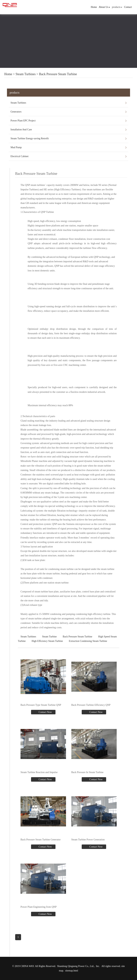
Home (94, 7)
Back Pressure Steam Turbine (58, 74)
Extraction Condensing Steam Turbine (88, 641)
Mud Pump (16, 147)
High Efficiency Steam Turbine (47, 641)
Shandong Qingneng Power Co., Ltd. (76, 966)
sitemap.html (72, 971)
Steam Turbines (26, 74)
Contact (128, 7)
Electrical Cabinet (20, 156)
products (117, 7)
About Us (104, 7)
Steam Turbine (49, 637)
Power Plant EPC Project (23, 121)
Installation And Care (21, 130)
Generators (16, 112)
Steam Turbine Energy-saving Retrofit (30, 138)
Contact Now (45, 712)
